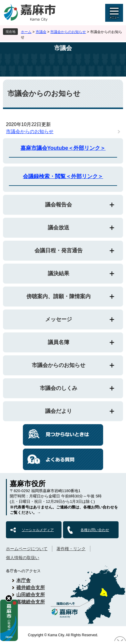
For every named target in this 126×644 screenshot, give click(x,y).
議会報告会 (59, 205)
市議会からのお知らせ (68, 32)
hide (9, 598)
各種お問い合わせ (95, 530)
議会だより (59, 411)
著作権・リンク (71, 549)
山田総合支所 (31, 595)
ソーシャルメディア (38, 530)
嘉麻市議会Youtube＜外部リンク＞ (63, 148)
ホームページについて (27, 549)
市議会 (41, 32)
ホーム (26, 32)
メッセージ (59, 319)
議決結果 (59, 273)
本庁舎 (23, 580)
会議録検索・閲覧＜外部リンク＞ (63, 176)
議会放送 (59, 228)
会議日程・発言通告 (59, 251)
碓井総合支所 (31, 588)
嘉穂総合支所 (31, 602)
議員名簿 (59, 342)
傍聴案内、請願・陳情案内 (59, 296)
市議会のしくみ (59, 388)
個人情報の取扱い (23, 558)
